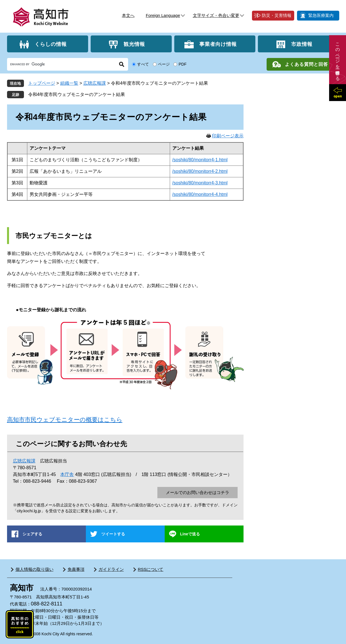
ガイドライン (111, 569)
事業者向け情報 (218, 44)
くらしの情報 (51, 44)
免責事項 (76, 569)
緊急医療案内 (321, 15)
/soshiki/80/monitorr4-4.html (200, 194)
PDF (182, 64)
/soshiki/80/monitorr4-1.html (200, 160)
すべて (143, 64)
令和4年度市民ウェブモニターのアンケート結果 (77, 94)
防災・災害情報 (277, 15)
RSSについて (151, 569)
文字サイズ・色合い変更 (216, 15)
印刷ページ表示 (228, 136)
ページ (164, 64)
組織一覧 (69, 83)
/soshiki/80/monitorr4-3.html (200, 183)
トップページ (42, 83)
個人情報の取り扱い (34, 569)
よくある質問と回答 (306, 64)
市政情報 (302, 44)
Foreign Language (163, 15)
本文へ (128, 15)
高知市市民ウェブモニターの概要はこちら (65, 420)
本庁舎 (67, 474)
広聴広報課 (95, 83)
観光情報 (134, 44)
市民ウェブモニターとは (54, 236)
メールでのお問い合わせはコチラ (197, 492)
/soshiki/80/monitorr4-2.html (200, 171)
